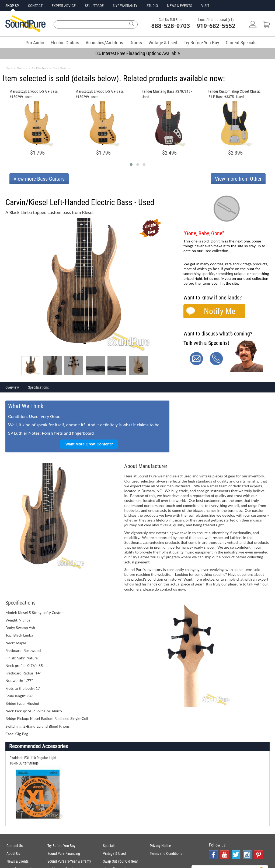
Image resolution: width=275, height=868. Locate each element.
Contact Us (15, 846)
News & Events (18, 861)
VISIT (205, 6)
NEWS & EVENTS (180, 6)
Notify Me (220, 311)
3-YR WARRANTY (125, 6)
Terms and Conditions (166, 853)
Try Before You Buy (201, 43)
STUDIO (152, 6)
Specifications (38, 387)
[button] (131, 165)
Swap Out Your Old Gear (120, 861)
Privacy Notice (160, 846)
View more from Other (238, 179)
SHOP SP (12, 6)
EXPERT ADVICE (64, 6)
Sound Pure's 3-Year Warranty (69, 861)
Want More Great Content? (89, 444)
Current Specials (241, 43)
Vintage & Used (163, 43)
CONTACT (35, 6)
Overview (12, 387)
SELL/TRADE (94, 6)
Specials (109, 846)
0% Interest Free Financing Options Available (137, 53)
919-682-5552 (216, 26)
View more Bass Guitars (39, 179)
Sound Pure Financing (64, 853)
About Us (13, 853)
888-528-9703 (171, 26)
